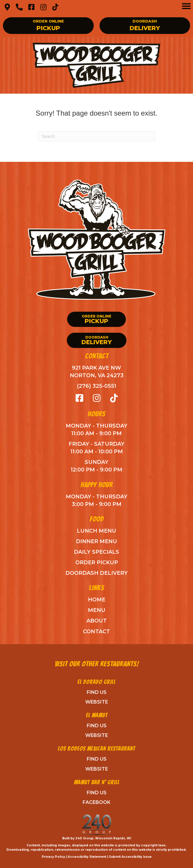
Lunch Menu (97, 531)
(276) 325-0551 (97, 386)
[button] (7, 7)
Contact (97, 632)
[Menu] (186, 6)
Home (97, 600)
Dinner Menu (97, 541)
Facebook (97, 802)
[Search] (97, 136)
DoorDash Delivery (97, 573)
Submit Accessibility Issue (130, 857)
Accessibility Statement (87, 857)
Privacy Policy (53, 857)
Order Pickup (97, 562)
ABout (97, 621)
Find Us (97, 692)
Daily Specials (97, 552)
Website (97, 702)
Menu (97, 610)
